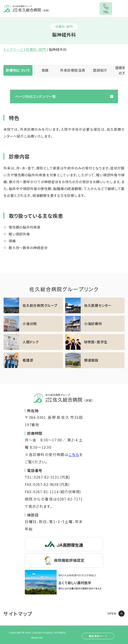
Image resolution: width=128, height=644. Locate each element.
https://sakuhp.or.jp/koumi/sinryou (95, 324)
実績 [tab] (45, 70)
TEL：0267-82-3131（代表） (48, 477)
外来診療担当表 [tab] (73, 70)
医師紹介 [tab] (100, 70)
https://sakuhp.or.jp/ (33, 305)
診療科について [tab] (18, 70)
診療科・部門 (36, 49)
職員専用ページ (98, 636)
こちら (74, 454)
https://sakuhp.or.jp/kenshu (95, 342)
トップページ (13, 49)
